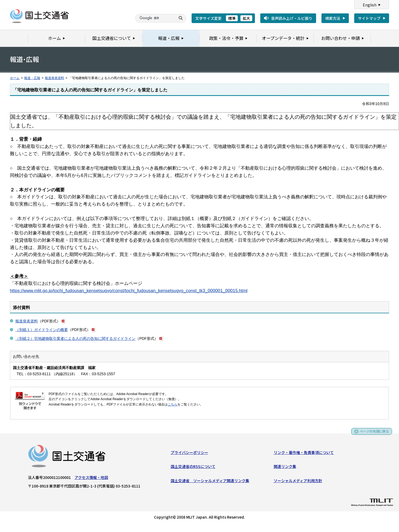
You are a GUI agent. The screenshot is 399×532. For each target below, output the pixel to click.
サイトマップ (369, 18)
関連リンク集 (285, 467)
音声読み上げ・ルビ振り (292, 18)
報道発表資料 (54, 78)
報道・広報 (32, 78)
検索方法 (333, 18)
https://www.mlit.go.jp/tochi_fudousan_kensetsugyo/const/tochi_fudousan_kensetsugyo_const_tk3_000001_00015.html (129, 291)
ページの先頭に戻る (373, 434)
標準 (232, 18)
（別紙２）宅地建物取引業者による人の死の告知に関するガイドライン (75, 338)
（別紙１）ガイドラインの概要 (42, 330)
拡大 (246, 18)
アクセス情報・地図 (91, 478)
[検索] (155, 18)
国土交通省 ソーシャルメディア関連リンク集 (210, 482)
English (370, 5)
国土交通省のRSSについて (193, 467)
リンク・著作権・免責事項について (304, 453)
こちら (173, 404)
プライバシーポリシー (189, 453)
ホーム (15, 78)
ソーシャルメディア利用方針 (298, 482)
